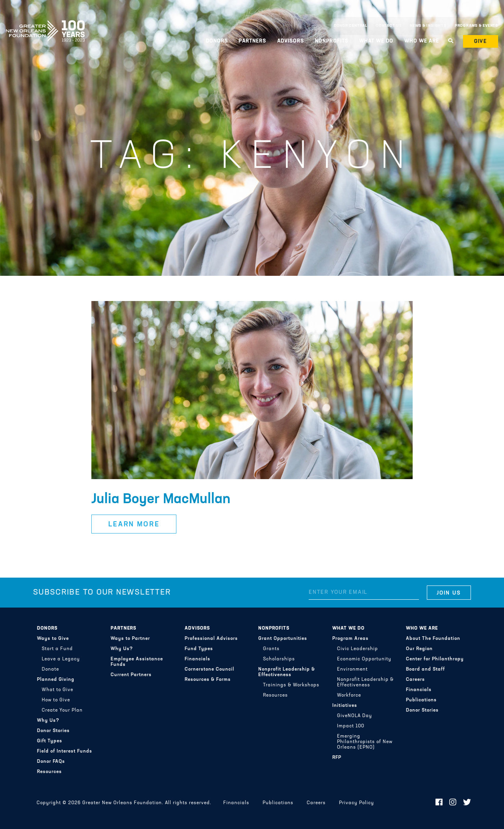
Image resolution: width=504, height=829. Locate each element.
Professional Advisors (211, 639)
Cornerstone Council (209, 669)
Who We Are (422, 41)
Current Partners (131, 675)
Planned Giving (56, 680)
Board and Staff (425, 669)
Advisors (291, 41)
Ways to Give (53, 639)
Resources (49, 772)
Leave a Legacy (61, 659)
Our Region (419, 649)
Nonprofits (332, 41)
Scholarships (279, 659)
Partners (252, 41)
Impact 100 (351, 726)
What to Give (57, 690)
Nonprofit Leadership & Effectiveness (287, 672)
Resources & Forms (208, 680)
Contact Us (389, 26)
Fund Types (199, 649)
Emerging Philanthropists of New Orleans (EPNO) (365, 742)
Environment (352, 669)
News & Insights (428, 26)
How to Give (56, 700)
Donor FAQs (51, 762)
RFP (337, 758)
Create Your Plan (62, 710)
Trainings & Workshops (291, 685)
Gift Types (50, 741)
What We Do (376, 41)
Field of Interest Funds (65, 751)
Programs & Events (476, 26)
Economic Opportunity (364, 659)
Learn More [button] (134, 525)
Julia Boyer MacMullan (161, 500)
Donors (217, 41)
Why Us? (48, 721)
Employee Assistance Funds (137, 662)
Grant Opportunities (283, 639)
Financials (197, 659)
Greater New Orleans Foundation (45, 24)
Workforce (349, 695)
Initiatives (345, 706)
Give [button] (481, 42)
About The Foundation (433, 639)
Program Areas (350, 639)
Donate (50, 669)
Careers (415, 680)
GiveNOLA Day (355, 716)
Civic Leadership (358, 649)
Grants (271, 649)
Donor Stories (53, 731)
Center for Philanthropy (435, 659)
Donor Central (351, 26)
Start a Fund (57, 649)
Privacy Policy (357, 803)
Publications (421, 700)
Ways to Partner (130, 639)
